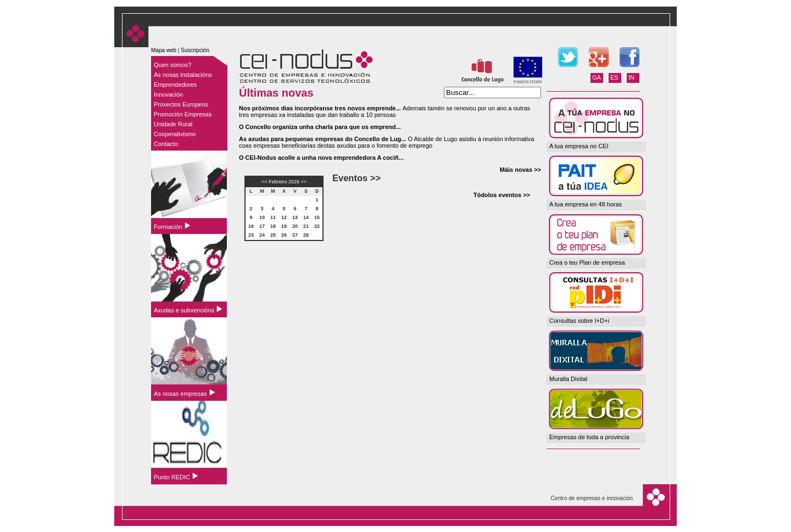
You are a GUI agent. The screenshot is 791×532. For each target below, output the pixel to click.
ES (614, 77)
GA (597, 77)
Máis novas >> (520, 170)
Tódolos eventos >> (502, 195)
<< (264, 182)
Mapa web (164, 50)
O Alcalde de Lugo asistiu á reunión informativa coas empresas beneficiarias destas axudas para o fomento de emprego (386, 142)
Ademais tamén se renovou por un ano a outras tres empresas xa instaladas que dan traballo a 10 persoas (385, 111)
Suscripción (195, 50)
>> (304, 182)
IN (631, 77)
